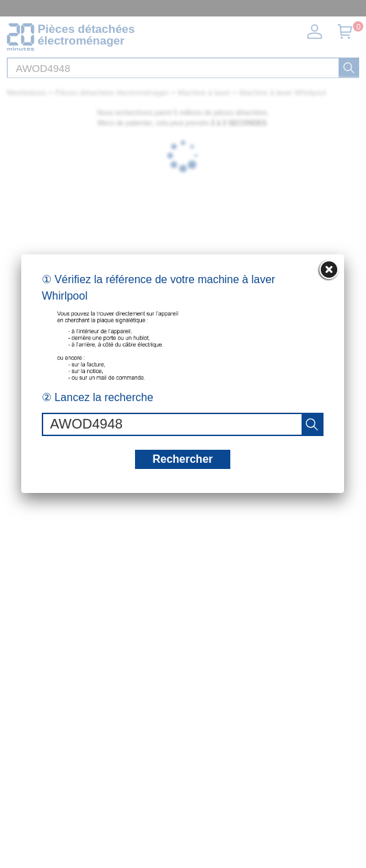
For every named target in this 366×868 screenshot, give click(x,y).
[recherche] (312, 424)
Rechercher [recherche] (182, 459)
